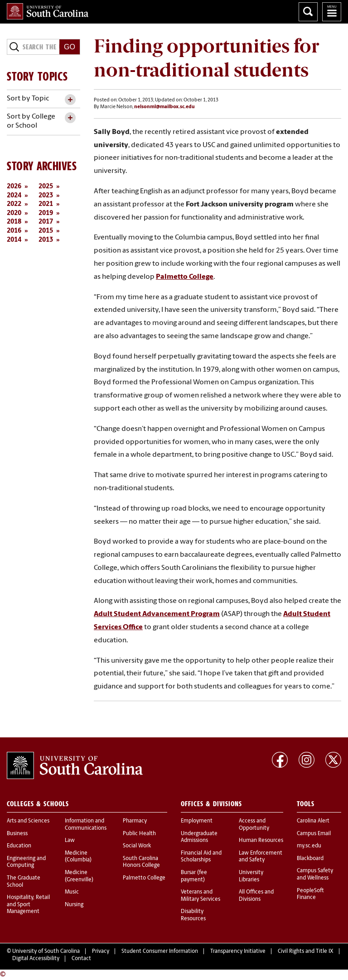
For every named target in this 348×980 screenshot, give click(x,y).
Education (19, 846)
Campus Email (314, 834)
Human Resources (261, 841)
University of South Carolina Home (48, 11)
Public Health (139, 834)
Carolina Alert (313, 821)
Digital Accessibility (36, 959)
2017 (46, 222)
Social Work (137, 846)
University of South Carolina (46, 951)
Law (70, 841)
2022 (14, 204)
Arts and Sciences (28, 821)
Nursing (74, 905)
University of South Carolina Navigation (332, 12)
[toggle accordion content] (70, 100)
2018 (14, 222)
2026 (14, 187)
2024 (14, 196)
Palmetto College (144, 878)
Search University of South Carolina (308, 12)
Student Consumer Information (160, 951)
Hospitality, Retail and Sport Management (28, 905)
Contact (81, 959)
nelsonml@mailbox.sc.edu (164, 107)
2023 (46, 196)
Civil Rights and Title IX (306, 951)
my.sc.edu (309, 846)
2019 (46, 213)
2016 (14, 231)
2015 (46, 231)
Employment (197, 821)
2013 (46, 240)
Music (72, 892)
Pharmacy (135, 821)
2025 (46, 187)
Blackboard (310, 859)
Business (17, 834)
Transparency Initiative (238, 951)
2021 (46, 204)
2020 (14, 213)
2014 (14, 240)
